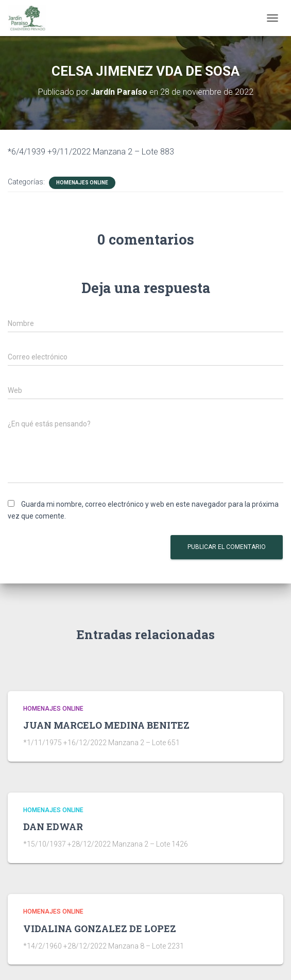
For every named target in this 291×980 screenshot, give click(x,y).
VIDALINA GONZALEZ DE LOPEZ (100, 929)
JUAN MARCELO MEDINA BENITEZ (106, 725)
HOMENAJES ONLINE (82, 183)
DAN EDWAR (53, 827)
